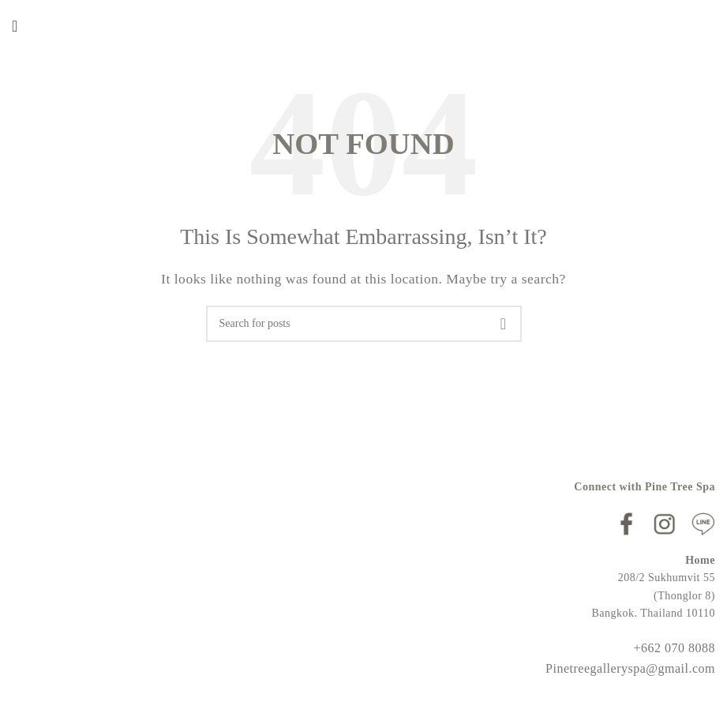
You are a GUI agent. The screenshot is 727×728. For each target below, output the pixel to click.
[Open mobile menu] (15, 26)
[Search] (364, 324)
